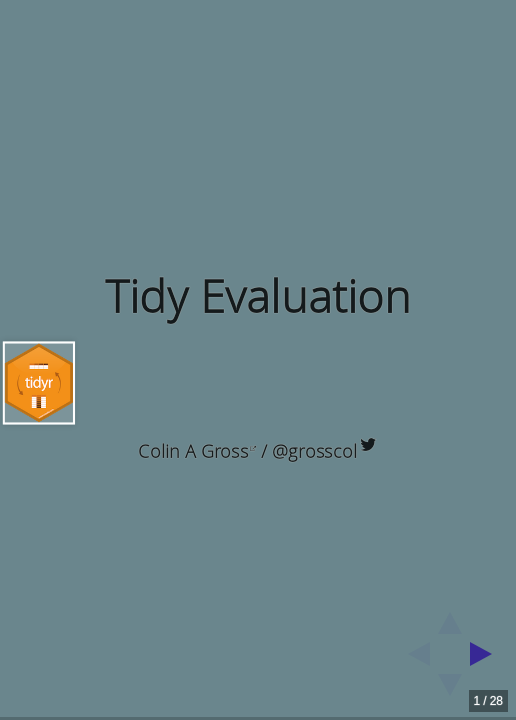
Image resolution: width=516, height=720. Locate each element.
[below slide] (450, 691)
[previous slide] (413, 654)
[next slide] (487, 654)
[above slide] (450, 617)
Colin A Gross (197, 451)
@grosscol (324, 451)
